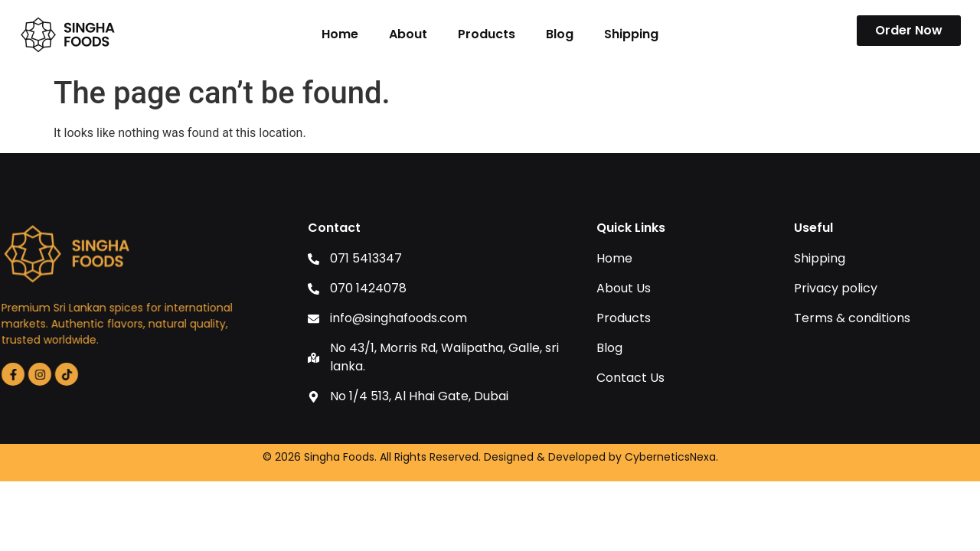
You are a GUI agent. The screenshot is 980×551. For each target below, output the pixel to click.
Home (340, 34)
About (408, 34)
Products (487, 34)
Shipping (631, 34)
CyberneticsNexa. (671, 457)
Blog (560, 34)
